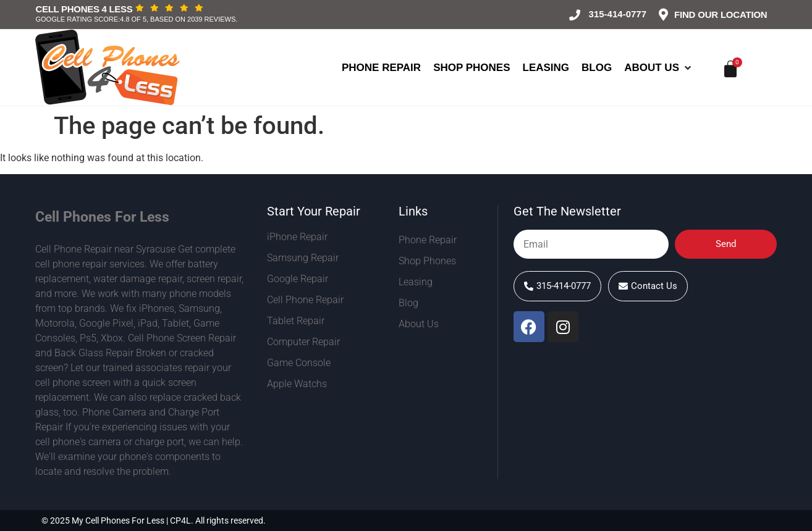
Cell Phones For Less (102, 217)
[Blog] (597, 68)
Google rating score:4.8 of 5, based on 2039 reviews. (137, 19)
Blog (408, 303)
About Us (422, 324)
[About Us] (659, 68)
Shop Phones (427, 261)
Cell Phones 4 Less (84, 9)
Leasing (416, 282)
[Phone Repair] (381, 68)
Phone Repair (428, 240)
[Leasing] (546, 68)
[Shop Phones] (472, 68)
